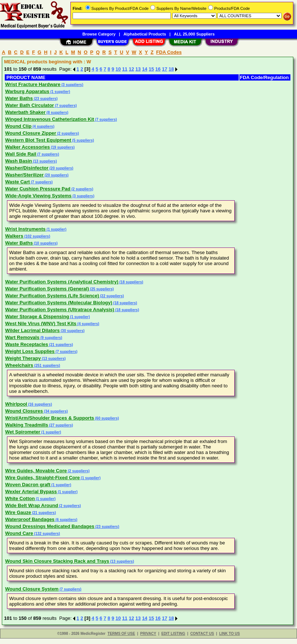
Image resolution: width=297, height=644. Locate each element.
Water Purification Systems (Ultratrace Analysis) (60, 310)
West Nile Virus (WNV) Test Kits (41, 323)
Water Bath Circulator (30, 105)
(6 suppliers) (66, 520)
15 (151, 69)
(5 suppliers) (82, 140)
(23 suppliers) (45, 99)
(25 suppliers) (102, 289)
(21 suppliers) (60, 345)
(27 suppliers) (60, 425)
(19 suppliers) (62, 147)
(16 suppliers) (40, 404)
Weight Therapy (23, 358)
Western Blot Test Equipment (38, 140)
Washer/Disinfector (27, 168)
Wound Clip (18, 126)
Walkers (14, 236)
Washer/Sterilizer (24, 175)
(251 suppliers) (47, 366)
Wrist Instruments (25, 229)
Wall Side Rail (21, 154)
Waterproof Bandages (30, 519)
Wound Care (19, 533)
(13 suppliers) (44, 161)
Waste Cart (17, 182)
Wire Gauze (18, 512)
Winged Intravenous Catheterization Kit (50, 119)
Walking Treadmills (27, 425)
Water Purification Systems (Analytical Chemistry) (62, 282)
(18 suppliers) (131, 282)
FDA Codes (169, 52)
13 (138, 69)
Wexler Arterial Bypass (31, 492)
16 (158, 69)
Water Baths (19, 98)
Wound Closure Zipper (31, 133)
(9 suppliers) (51, 338)
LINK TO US (230, 634)
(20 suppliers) (61, 168)
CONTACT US (202, 634)
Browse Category (99, 34)
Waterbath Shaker (25, 112)
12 (131, 69)
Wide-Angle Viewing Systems (38, 196)
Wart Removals (22, 337)
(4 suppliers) (43, 126)
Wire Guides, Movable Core (36, 471)
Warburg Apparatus (27, 91)
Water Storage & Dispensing (37, 317)
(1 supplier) (60, 92)
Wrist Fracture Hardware (33, 84)
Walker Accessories (27, 147)
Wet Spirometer (23, 432)
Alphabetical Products (145, 34)
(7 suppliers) (65, 106)
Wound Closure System (32, 589)
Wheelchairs (19, 365)
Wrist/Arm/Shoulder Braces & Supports (49, 418)
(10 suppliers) (45, 243)
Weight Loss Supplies (30, 351)
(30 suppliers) (72, 331)
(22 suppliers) (111, 296)
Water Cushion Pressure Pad (38, 189)
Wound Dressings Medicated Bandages (50, 526)
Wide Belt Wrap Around (32, 505)
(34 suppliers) (55, 411)
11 (125, 69)
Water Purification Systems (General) (47, 289)
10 (118, 69)
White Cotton (20, 498)
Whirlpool (16, 404)
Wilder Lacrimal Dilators (32, 330)
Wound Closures (24, 411)
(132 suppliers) (46, 534)
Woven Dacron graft (28, 485)
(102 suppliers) (36, 236)
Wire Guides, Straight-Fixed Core (43, 478)
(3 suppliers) (72, 85)
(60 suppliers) (106, 418)
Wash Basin (19, 161)
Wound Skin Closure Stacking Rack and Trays (57, 561)
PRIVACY (148, 634)
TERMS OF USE (121, 634)
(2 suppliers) (67, 133)
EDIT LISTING (173, 634)
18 (171, 69)
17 (165, 69)
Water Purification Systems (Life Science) (52, 296)
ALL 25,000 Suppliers (194, 34)
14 (144, 69)
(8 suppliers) (57, 113)
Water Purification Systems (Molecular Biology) (59, 303)
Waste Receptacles (27, 344)
